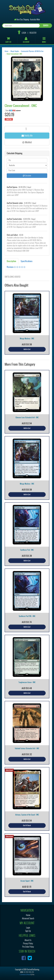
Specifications (27, 261)
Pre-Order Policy (28, 947)
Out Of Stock (27, 825)
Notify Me (27, 136)
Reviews (16, 267)
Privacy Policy (28, 943)
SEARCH (46, 25)
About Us (28, 940)
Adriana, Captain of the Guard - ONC (27, 815)
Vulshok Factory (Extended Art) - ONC (27, 748)
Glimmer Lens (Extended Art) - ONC (27, 417)
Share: (11, 110)
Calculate (27, 176)
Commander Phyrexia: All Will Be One (32, 51)
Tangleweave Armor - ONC (27, 682)
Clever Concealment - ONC (14, 54)
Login (24, 33)
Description (11, 261)
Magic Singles (15, 51)
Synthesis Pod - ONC (27, 550)
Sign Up (28, 931)
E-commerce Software (25, 975)
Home (6, 51)
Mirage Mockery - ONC (27, 339)
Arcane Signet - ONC (27, 881)
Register (33, 33)
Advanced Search (28, 918)
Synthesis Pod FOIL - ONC (27, 616)
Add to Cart (27, 349)
